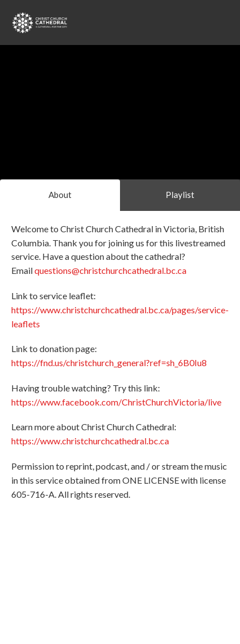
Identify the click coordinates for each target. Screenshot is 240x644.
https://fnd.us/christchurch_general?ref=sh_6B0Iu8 (109, 362)
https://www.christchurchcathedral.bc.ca (90, 441)
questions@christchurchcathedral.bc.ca (110, 270)
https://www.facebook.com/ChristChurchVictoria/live (116, 402)
